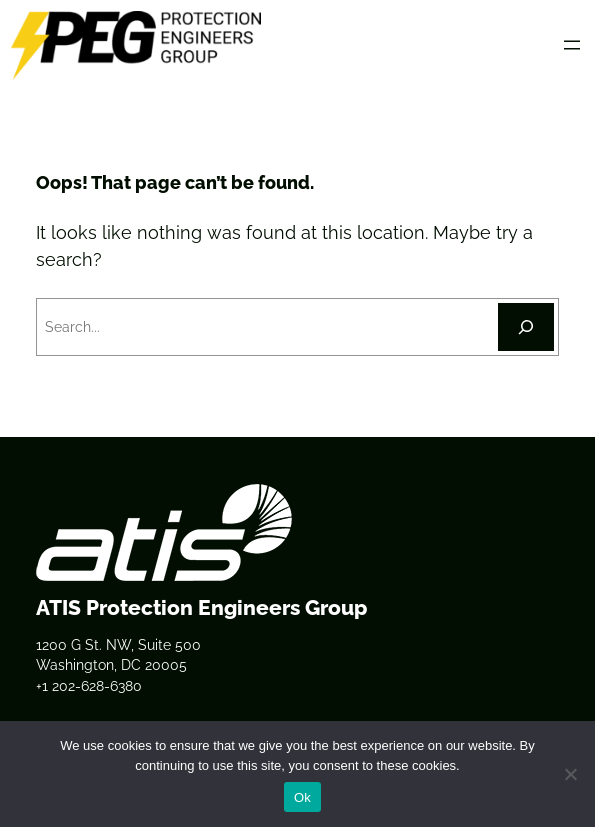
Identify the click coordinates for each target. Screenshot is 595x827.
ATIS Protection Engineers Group (201, 607)
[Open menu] (572, 45)
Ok (302, 797)
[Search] (526, 327)
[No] (570, 774)
